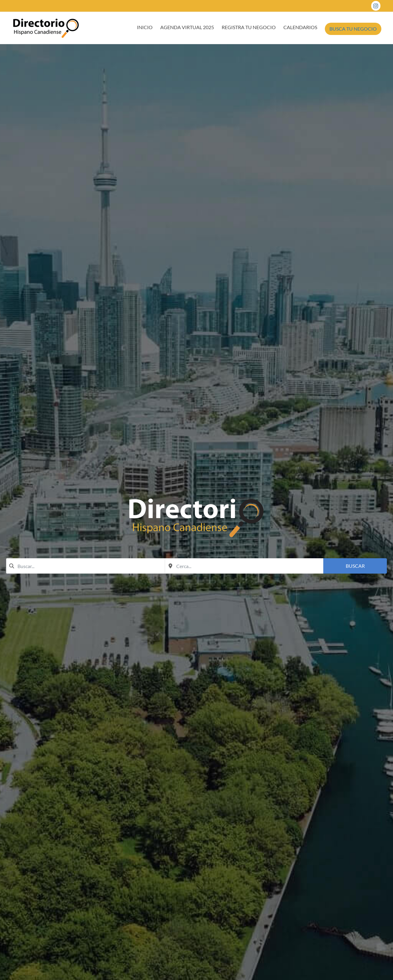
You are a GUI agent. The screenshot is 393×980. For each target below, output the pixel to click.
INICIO (145, 27)
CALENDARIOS (300, 27)
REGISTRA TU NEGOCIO (249, 27)
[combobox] (86, 566)
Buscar (355, 566)
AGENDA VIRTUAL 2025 (187, 27)
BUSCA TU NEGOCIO (353, 29)
